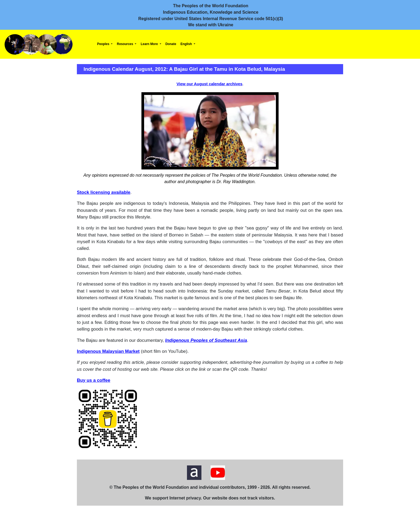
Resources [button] (125, 44)
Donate (171, 44)
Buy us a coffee (94, 380)
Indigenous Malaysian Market (108, 351)
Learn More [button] (150, 44)
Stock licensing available (104, 192)
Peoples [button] (104, 44)
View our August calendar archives (209, 84)
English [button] (187, 44)
